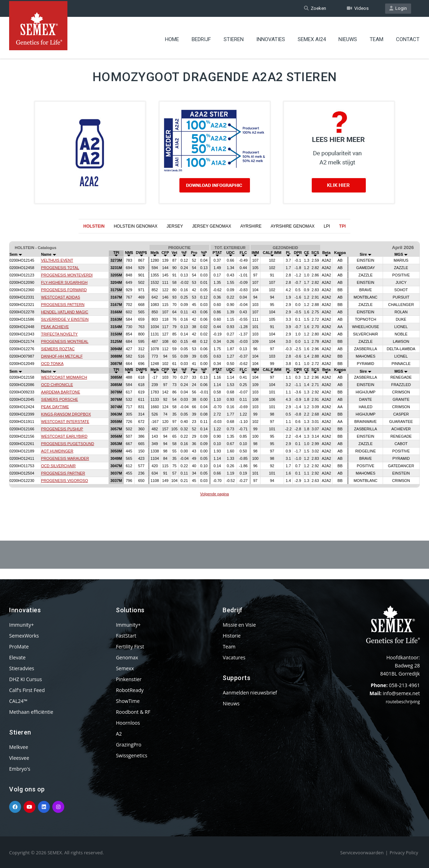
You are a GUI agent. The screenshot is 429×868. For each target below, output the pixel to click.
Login (398, 8)
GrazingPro (129, 745)
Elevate (17, 657)
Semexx (125, 668)
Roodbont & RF (133, 712)
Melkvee (19, 747)
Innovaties (271, 37)
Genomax (127, 657)
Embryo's (20, 769)
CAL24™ (18, 701)
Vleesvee (19, 758)
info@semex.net (401, 693)
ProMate (19, 647)
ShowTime (128, 701)
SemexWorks (24, 636)
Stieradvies (22, 668)
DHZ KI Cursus (25, 679)
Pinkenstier (129, 679)
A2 (119, 734)
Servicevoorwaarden (362, 853)
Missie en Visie (239, 625)
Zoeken (315, 8)
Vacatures (234, 657)
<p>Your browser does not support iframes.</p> (214, 370)
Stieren (234, 37)
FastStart (126, 636)
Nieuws (348, 37)
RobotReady (130, 690)
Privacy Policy (404, 853)
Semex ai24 (312, 37)
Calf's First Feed (27, 690)
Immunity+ (22, 625)
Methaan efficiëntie (31, 712)
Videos (358, 8)
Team (377, 37)
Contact (408, 37)
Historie (232, 636)
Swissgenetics (131, 755)
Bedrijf (201, 37)
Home (172, 37)
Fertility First (130, 647)
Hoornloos (128, 723)
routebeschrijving (403, 702)
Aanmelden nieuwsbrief (250, 693)
